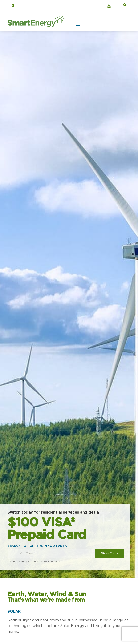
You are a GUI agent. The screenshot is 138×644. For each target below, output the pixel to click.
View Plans (110, 553)
